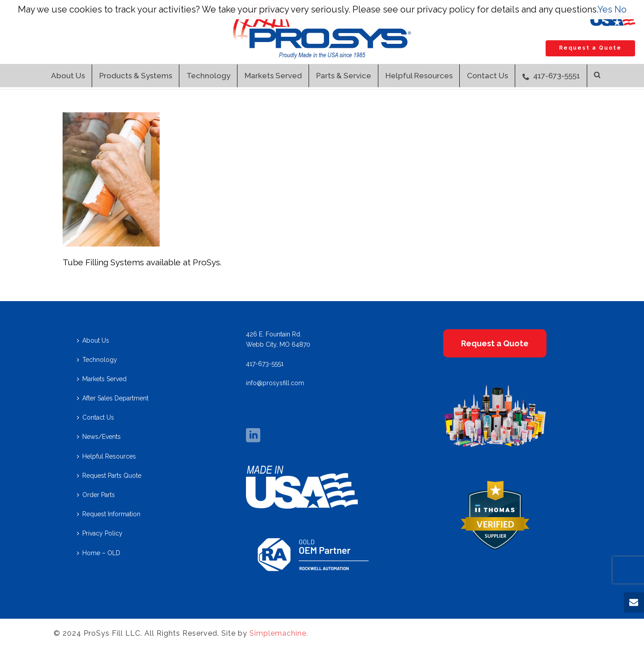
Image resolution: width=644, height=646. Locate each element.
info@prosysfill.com (275, 383)
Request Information (109, 514)
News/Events (99, 437)
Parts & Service (344, 76)
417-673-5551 (551, 76)
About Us (68, 76)
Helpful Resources (419, 76)
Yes (605, 9)
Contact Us (487, 76)
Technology (208, 76)
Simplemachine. (279, 633)
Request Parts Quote (109, 476)
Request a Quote (590, 48)
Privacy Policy (100, 533)
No (621, 9)
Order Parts (96, 495)
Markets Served (273, 76)
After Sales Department (113, 398)
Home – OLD (99, 553)
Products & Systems (136, 76)
